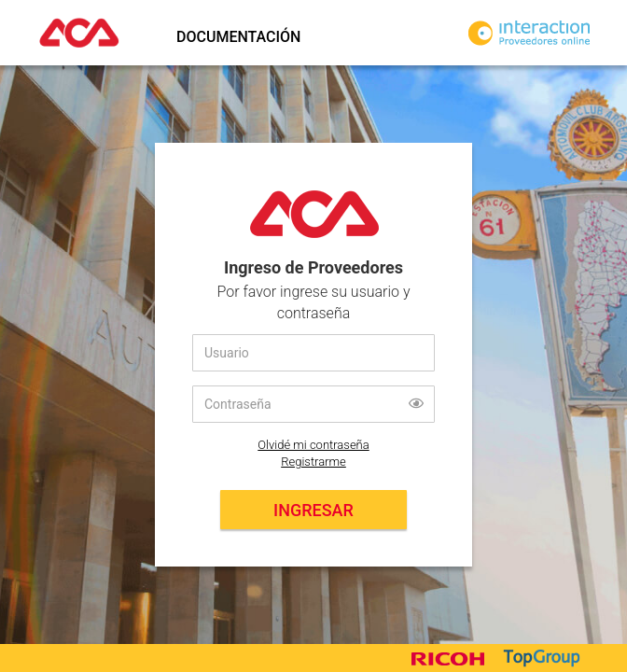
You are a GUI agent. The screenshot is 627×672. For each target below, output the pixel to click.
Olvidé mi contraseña (313, 445)
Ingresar (313, 510)
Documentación (238, 37)
